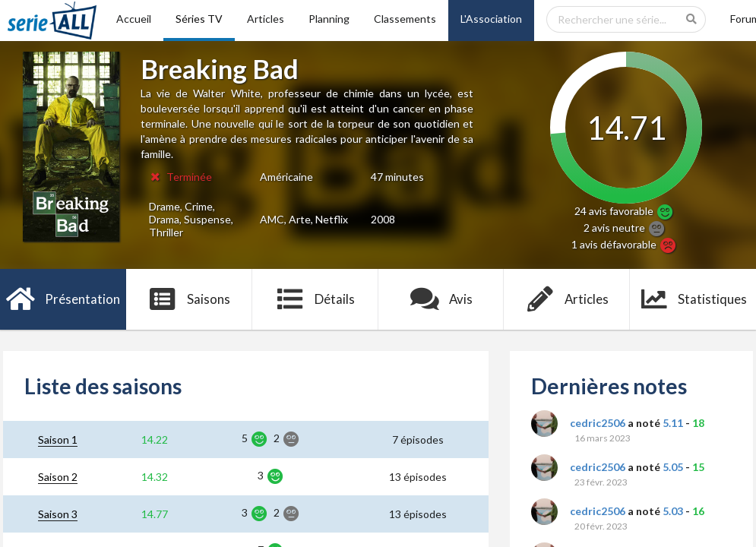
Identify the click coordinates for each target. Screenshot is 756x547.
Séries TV (199, 19)
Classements (405, 19)
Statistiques (693, 299)
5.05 (673, 467)
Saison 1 (58, 439)
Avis (441, 299)
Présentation (63, 299)
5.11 (673, 423)
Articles (266, 19)
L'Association (491, 19)
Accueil (134, 19)
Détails (315, 299)
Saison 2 (58, 477)
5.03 (673, 511)
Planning (329, 19)
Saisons (189, 299)
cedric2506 (598, 423)
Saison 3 (58, 514)
